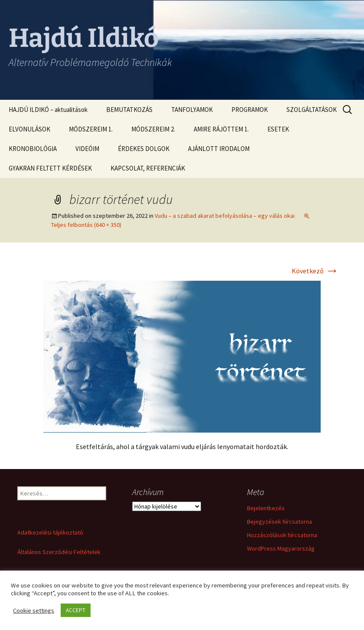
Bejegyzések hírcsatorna (279, 522)
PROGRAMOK (250, 110)
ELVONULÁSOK (29, 129)
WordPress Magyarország (281, 548)
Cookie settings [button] (34, 610)
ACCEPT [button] (76, 610)
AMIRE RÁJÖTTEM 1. (221, 129)
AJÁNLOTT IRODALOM (219, 149)
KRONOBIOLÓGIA (33, 149)
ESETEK (278, 129)
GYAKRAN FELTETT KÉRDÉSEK (50, 168)
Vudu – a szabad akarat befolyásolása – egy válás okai (225, 216)
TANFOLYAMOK (192, 110)
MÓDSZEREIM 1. (91, 129)
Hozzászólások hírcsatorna (282, 535)
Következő (315, 271)
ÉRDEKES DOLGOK (144, 149)
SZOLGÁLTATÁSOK (312, 110)
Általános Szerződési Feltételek (59, 552)
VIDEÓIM (87, 149)
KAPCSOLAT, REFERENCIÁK (148, 168)
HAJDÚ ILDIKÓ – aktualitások (48, 110)
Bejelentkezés (266, 508)
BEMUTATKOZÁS (129, 110)
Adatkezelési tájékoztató (50, 532)
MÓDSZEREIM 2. (153, 129)
